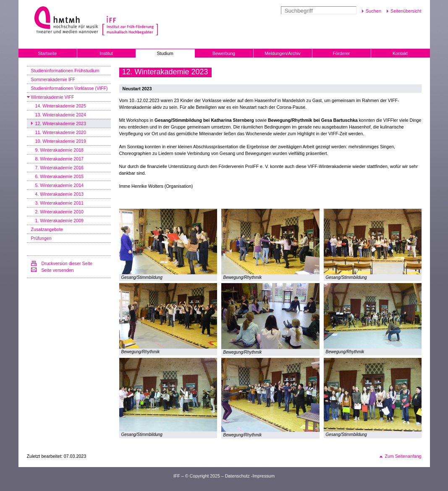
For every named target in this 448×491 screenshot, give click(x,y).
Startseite (47, 53)
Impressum (263, 476)
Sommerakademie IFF (53, 79)
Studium (165, 53)
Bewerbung (224, 53)
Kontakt (400, 53)
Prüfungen (41, 238)
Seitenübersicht (406, 11)
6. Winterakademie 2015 (60, 176)
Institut (106, 53)
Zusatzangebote (47, 229)
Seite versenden (58, 270)
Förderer (342, 53)
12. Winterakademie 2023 (61, 123)
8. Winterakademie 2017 (60, 159)
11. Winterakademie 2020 (61, 132)
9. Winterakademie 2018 (60, 150)
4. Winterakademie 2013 (60, 194)
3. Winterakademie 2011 (60, 203)
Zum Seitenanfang (403, 456)
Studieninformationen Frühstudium (65, 71)
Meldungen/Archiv (282, 53)
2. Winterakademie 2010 (60, 212)
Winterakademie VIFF (53, 97)
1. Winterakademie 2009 (60, 221)
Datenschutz (237, 476)
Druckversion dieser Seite (67, 263)
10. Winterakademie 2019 (61, 141)
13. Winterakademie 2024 (61, 115)
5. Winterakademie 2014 (60, 185)
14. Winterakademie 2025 (61, 106)
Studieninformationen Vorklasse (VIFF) (69, 88)
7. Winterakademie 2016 (60, 168)
